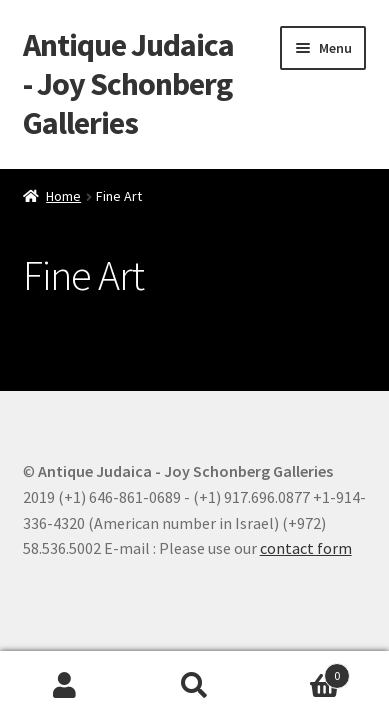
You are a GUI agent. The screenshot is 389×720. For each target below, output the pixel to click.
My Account (65, 686)
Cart (304, 671)
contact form (306, 548)
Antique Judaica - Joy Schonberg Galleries (128, 84)
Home (63, 196)
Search (195, 686)
